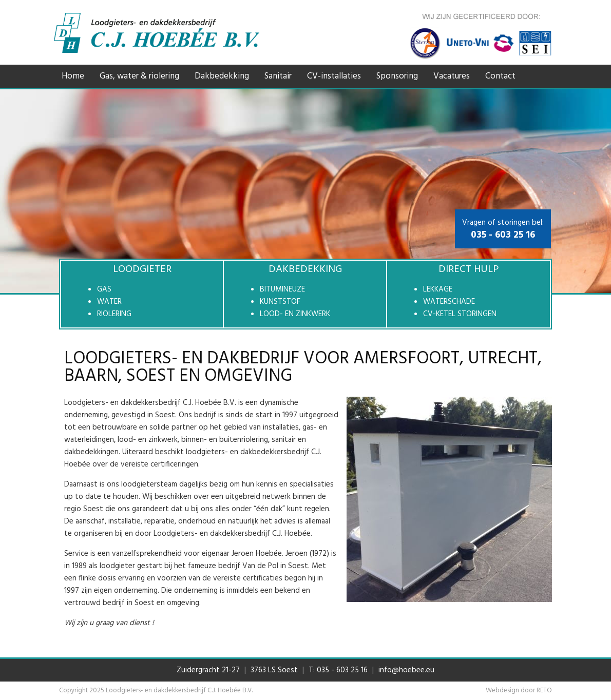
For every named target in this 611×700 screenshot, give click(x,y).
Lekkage (438, 289)
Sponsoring (397, 76)
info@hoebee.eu (406, 670)
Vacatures (452, 76)
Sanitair (278, 76)
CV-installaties (334, 76)
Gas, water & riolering (139, 76)
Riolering (114, 314)
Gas (104, 289)
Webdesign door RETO (519, 691)
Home (73, 76)
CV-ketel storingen (460, 314)
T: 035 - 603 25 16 (338, 670)
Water (109, 302)
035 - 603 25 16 (503, 235)
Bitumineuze (282, 289)
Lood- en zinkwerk (295, 314)
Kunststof (280, 302)
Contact (500, 76)
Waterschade (449, 302)
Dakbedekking (222, 76)
